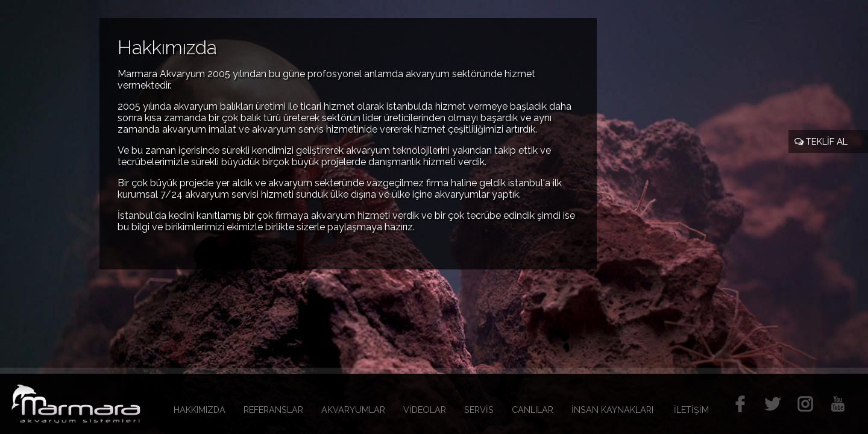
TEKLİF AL (821, 142)
